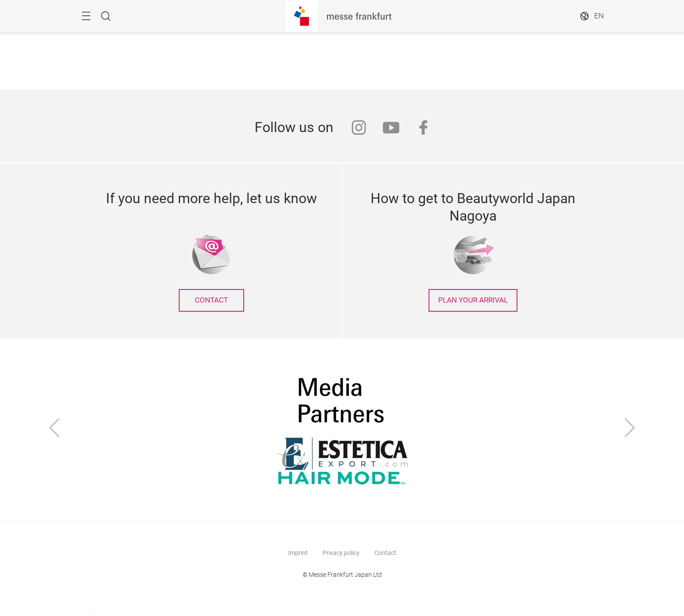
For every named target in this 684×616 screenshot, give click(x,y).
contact (211, 300)
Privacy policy (341, 553)
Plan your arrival (473, 300)
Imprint (298, 553)
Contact (385, 553)
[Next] (630, 429)
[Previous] (54, 429)
